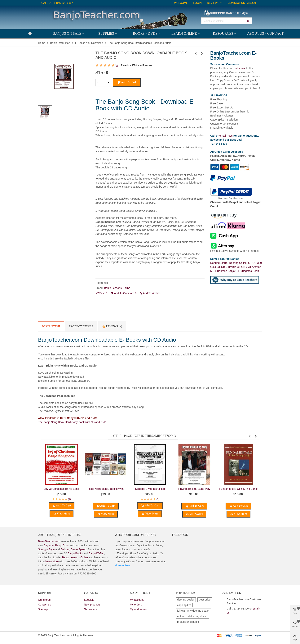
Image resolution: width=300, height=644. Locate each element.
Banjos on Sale (67, 34)
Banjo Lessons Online (75, 557)
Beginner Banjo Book (56, 545)
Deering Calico (239, 263)
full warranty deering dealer (193, 611)
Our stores (44, 600)
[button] (250, 436)
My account (137, 600)
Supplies (106, 34)
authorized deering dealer (192, 616)
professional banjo (188, 622)
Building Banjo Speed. (74, 549)
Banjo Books (75, 553)
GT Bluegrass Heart (247, 271)
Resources (223, 34)
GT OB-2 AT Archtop (249, 267)
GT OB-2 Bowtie (227, 267)
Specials (89, 600)
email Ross (226, 136)
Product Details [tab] (81, 327)
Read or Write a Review (137, 65)
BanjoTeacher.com (49, 541)
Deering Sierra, (220, 263)
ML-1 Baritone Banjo (223, 271)
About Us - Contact (265, 34)
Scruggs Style (46, 549)
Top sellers (90, 609)
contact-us (239, 68)
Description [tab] (51, 327)
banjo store (52, 561)
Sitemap (43, 609)
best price (205, 600)
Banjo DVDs (96, 553)
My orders (136, 605)
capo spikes (184, 605)
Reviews (112, 327)
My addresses (138, 609)
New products (92, 605)
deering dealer (186, 600)
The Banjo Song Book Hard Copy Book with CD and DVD (72, 422)
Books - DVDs (145, 34)
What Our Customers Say (135, 535)
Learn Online (184, 34)
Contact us (44, 605)
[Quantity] (103, 83)
